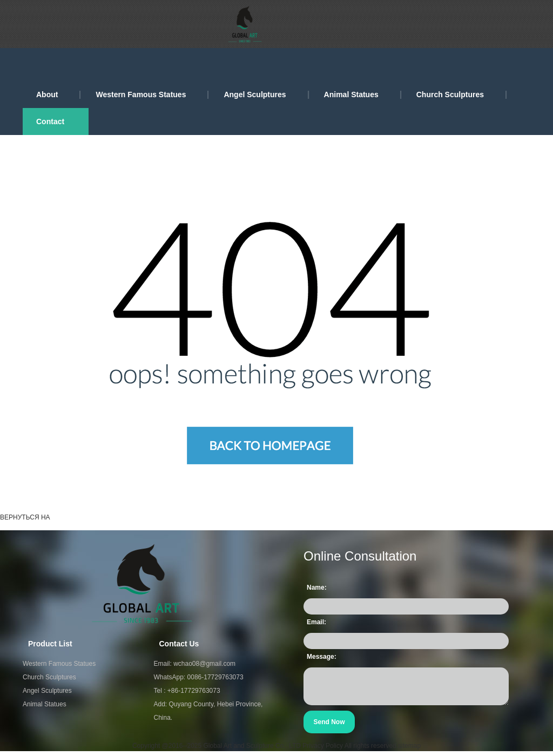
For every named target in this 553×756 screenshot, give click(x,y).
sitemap (409, 746)
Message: (322, 657)
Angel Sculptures (255, 94)
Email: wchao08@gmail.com (195, 664)
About (47, 94)
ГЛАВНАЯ (74, 517)
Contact (50, 122)
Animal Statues (351, 94)
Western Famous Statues (141, 94)
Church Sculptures (450, 94)
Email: (316, 622)
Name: (317, 588)
